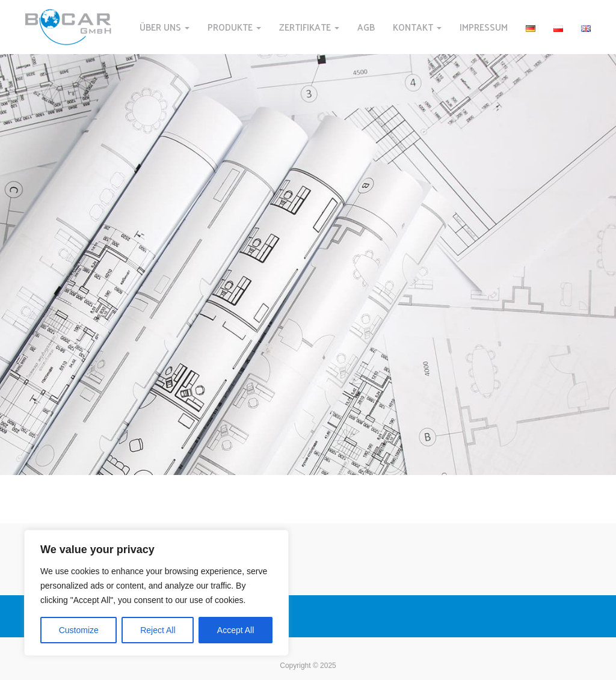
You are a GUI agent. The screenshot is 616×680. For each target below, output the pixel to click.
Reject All (158, 630)
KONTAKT (417, 27)
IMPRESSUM (484, 27)
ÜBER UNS (165, 27)
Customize (79, 630)
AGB (366, 27)
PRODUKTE (234, 27)
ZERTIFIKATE (309, 27)
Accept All (236, 630)
